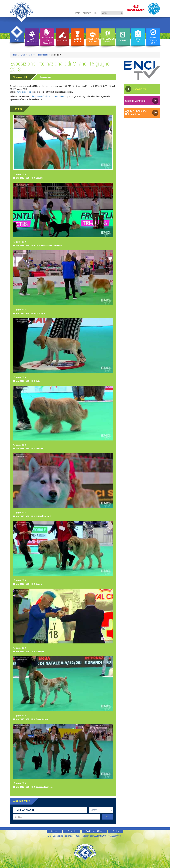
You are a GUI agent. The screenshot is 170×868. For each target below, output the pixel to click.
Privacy (54, 831)
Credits (116, 831)
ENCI (23, 55)
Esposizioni (43, 55)
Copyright (72, 831)
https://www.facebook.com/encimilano (48, 96)
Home (77, 13)
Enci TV (32, 55)
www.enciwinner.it (24, 92)
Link (96, 13)
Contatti (87, 13)
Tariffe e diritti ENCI (94, 831)
